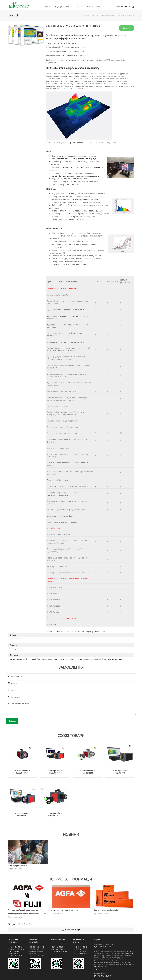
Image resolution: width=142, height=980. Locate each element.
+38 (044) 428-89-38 (58, 947)
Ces (129, 7)
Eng (125, 7)
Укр (118, 7)
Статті (98, 7)
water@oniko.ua (62, 951)
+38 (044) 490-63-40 (80, 947)
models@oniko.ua (19, 949)
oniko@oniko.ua (40, 951)
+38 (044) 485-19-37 (37, 949)
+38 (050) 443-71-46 (15, 956)
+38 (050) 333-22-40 (80, 951)
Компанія (47, 7)
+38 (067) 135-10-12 (37, 956)
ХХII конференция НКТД (18, 865)
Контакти (90, 7)
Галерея (69, 7)
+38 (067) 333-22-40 (80, 949)
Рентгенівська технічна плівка (107, 910)
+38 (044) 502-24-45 (37, 947)
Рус (122, 7)
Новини (79, 7)
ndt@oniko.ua (82, 954)
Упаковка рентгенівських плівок (64, 910)
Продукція (58, 7)
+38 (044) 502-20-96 (15, 947)
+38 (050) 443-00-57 (58, 949)
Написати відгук (71, 930)
